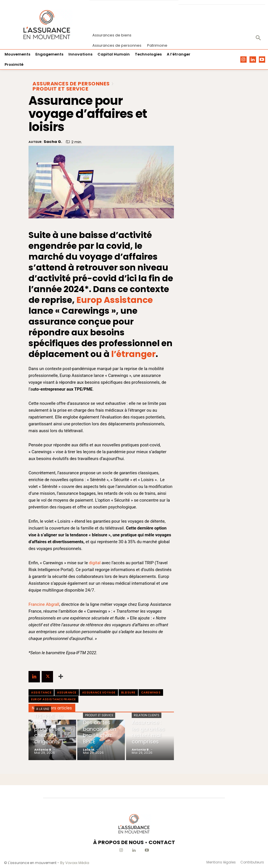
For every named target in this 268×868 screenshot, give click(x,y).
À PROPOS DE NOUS (118, 842)
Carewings (151, 692)
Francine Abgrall (44, 604)
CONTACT (162, 842)
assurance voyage (99, 692)
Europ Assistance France (53, 699)
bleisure (128, 692)
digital (95, 563)
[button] (258, 38)
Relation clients (147, 718)
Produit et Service (60, 89)
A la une (43, 718)
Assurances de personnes (71, 84)
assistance (41, 692)
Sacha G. (53, 142)
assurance (67, 692)
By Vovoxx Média (75, 863)
